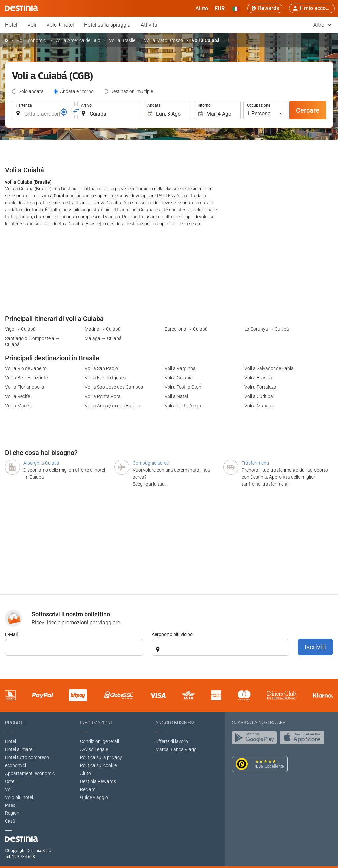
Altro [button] (322, 25)
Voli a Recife (17, 396)
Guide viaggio (94, 797)
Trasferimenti (255, 463)
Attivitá (149, 25)
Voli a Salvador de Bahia (269, 368)
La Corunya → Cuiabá (267, 329)
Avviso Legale (94, 749)
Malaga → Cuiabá (103, 338)
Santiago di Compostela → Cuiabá (32, 341)
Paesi (11, 805)
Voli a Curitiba (259, 396)
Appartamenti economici (30, 773)
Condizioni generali (100, 741)
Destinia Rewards (98, 781)
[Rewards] (265, 8)
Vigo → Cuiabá (20, 329)
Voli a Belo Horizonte (26, 378)
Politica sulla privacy (101, 757)
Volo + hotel (60, 25)
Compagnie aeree (151, 463)
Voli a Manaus (259, 406)
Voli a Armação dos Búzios (112, 406)
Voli (32, 25)
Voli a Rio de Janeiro (26, 368)
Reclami (88, 789)
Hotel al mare (19, 749)
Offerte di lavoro (172, 741)
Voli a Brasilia (258, 378)
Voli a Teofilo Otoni (183, 387)
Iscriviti (315, 647)
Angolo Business (175, 723)
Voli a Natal (176, 396)
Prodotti (16, 723)
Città (10, 821)
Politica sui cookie (98, 765)
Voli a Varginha (180, 368)
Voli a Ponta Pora (103, 396)
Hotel (11, 25)
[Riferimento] (64, 112)
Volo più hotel (19, 797)
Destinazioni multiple (132, 91)
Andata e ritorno (77, 91)
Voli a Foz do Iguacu (106, 378)
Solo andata (31, 91)
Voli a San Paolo (101, 368)
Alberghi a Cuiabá (41, 463)
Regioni (13, 813)
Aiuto (86, 773)
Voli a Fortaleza (260, 387)
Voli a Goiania (179, 378)
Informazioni (96, 723)
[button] (220, 8)
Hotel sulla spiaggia (107, 25)
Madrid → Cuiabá (103, 329)
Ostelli (11, 781)
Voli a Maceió (19, 406)
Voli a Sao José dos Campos (114, 387)
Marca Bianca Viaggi (176, 749)
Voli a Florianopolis (24, 387)
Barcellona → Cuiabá (186, 329)
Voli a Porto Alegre (183, 406)
